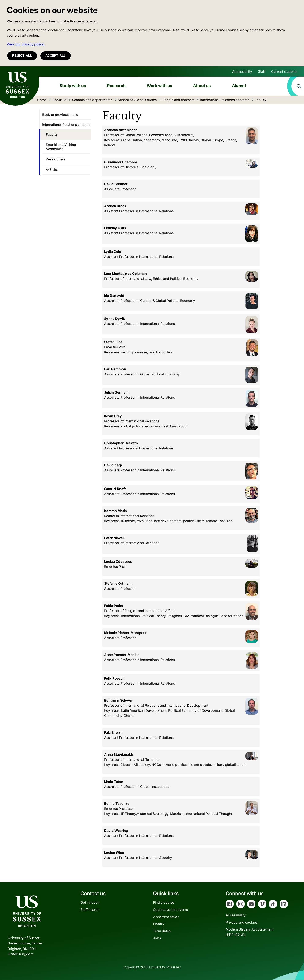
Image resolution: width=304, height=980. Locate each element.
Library (159, 924)
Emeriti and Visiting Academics (61, 147)
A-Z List (52, 170)
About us (202, 86)
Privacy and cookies (242, 922)
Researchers (56, 159)
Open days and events (170, 910)
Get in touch (90, 902)
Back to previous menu (60, 115)
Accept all (56, 55)
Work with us (159, 86)
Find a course (164, 902)
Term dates (162, 931)
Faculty (52, 134)
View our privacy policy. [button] (26, 44)
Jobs (157, 938)
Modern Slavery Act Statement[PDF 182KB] (250, 932)
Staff (262, 71)
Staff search (90, 910)
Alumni (239, 86)
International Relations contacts (67, 125)
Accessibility (242, 71)
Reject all (22, 55)
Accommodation (166, 917)
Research (116, 86)
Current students (284, 71)
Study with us (73, 86)
